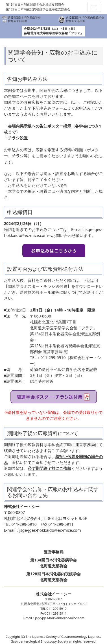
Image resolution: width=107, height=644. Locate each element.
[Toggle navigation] (94, 7)
